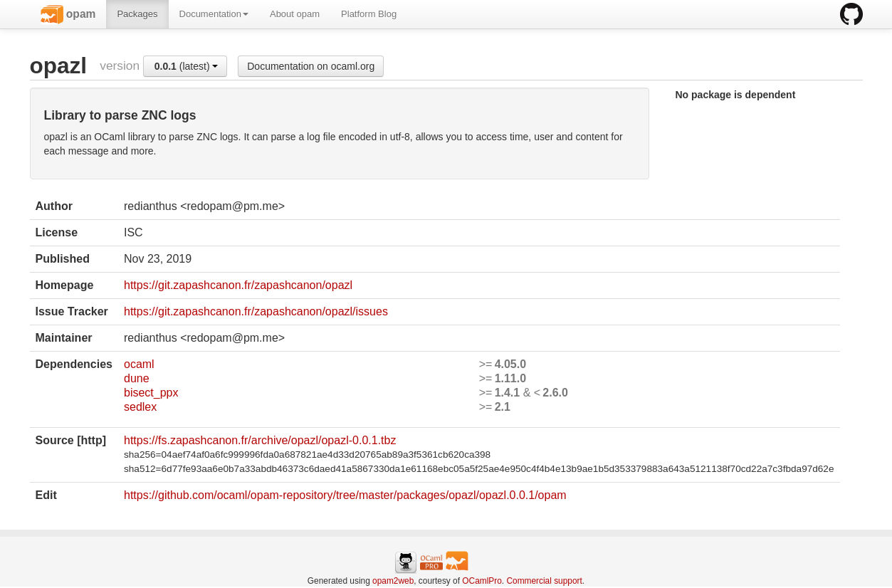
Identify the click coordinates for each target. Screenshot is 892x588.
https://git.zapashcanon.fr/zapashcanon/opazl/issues (256, 311)
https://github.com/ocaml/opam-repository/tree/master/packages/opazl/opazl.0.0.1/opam (345, 495)
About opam (295, 14)
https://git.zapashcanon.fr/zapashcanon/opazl (238, 285)
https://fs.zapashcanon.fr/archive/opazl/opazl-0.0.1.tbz (260, 440)
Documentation (214, 14)
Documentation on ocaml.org (311, 66)
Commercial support (544, 581)
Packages (137, 14)
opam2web (393, 581)
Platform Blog (369, 14)
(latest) (187, 66)
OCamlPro (482, 581)
